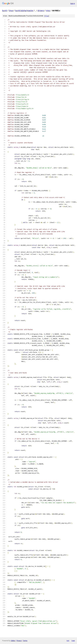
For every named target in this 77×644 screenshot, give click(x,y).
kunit (5, 11)
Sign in (73, 3)
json (73, 641)
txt (68, 641)
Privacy (19, 641)
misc (48, 11)
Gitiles (13, 641)
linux (11, 11)
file (47, 16)
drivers (41, 11)
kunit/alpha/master (24, 11)
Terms (25, 641)
